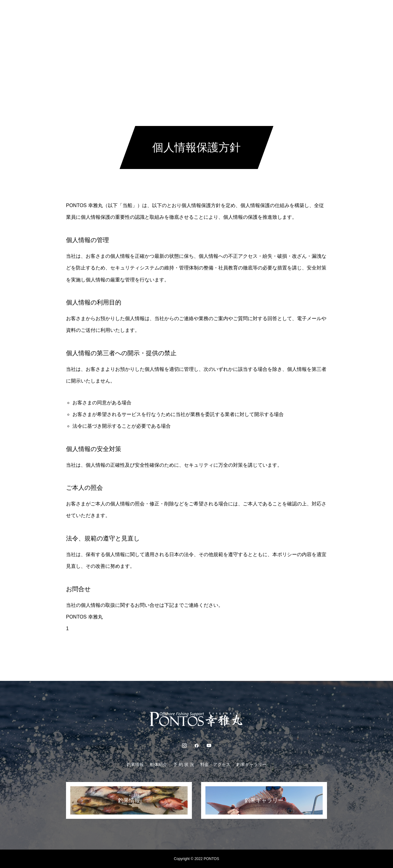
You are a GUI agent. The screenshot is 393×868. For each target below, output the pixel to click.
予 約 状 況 (184, 12)
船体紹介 (152, 12)
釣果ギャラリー (264, 12)
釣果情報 (123, 12)
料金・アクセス (221, 12)
